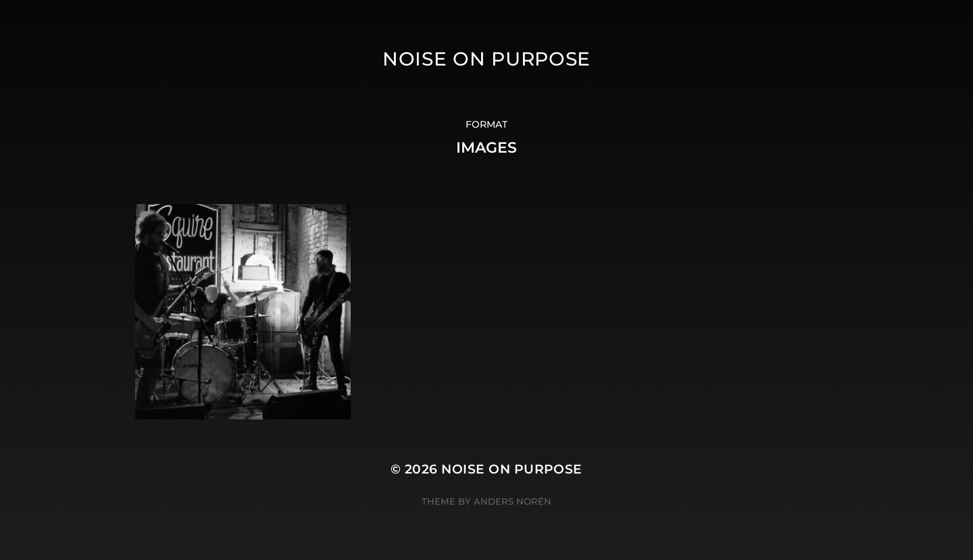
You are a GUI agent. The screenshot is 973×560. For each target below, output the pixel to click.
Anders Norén (513, 501)
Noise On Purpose (487, 59)
